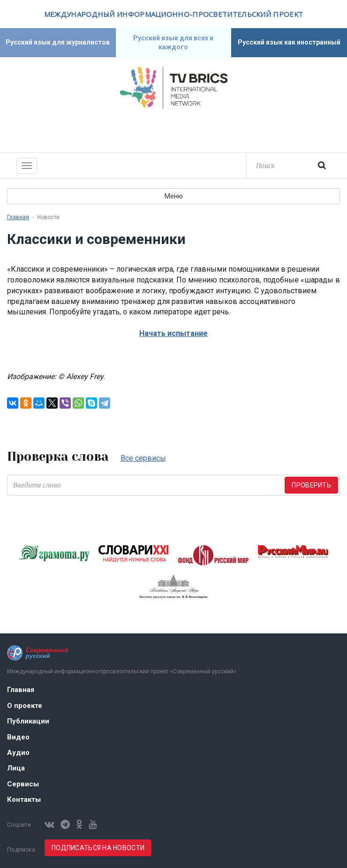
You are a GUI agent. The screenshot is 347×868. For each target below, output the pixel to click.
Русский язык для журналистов (58, 42)
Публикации (28, 721)
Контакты (24, 799)
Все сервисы (143, 458)
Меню (174, 196)
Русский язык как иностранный (289, 42)
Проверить (311, 485)
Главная (18, 217)
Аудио (18, 753)
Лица (16, 768)
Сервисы (23, 784)
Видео (18, 737)
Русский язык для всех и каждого (173, 42)
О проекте (25, 706)
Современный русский (173, 129)
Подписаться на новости (98, 848)
